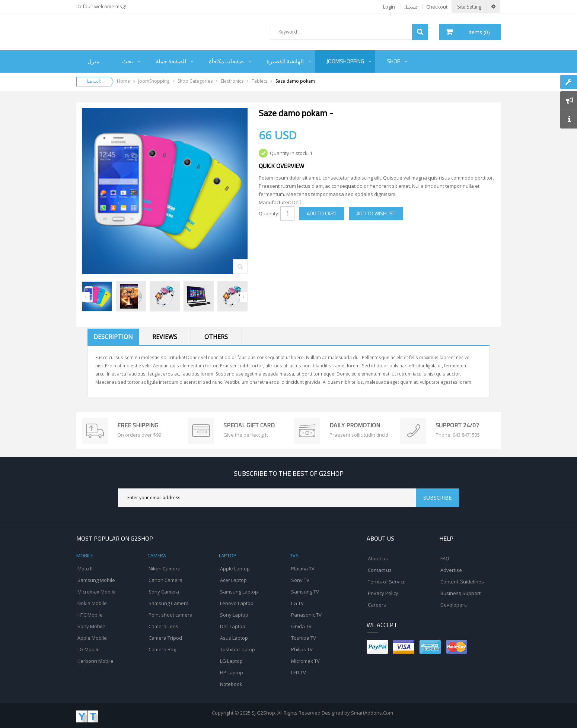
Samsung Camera (169, 603)
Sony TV (300, 580)
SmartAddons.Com (372, 713)
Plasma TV (303, 569)
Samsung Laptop (239, 592)
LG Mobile (89, 649)
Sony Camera (164, 592)
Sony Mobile (91, 626)
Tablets (259, 81)
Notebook (231, 684)
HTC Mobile (90, 615)
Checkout (437, 7)
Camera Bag (162, 649)
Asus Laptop (234, 638)
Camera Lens (163, 626)
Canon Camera (165, 580)
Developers (454, 605)
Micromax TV (305, 661)
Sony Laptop (234, 615)
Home (123, 81)
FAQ (445, 558)
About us (378, 558)
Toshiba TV (304, 638)
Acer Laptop (233, 580)
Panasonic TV (306, 615)
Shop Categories (195, 81)
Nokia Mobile (92, 603)
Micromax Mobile (97, 592)
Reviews (165, 337)
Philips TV (302, 649)
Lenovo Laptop (237, 603)
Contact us (380, 570)
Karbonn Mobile (95, 661)
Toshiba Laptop (238, 649)
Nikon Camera (165, 569)
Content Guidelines (462, 582)
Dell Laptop (233, 626)
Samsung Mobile (96, 580)
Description (113, 337)
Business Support (460, 593)
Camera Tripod (165, 638)
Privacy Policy (383, 593)
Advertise (451, 570)
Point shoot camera (170, 615)
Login (389, 7)
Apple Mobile (92, 638)
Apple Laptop (235, 569)
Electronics (232, 81)
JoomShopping (154, 81)
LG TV (297, 603)
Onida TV (301, 626)
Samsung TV (305, 592)
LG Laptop (231, 661)
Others (216, 337)
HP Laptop (232, 672)
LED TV (299, 672)
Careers (377, 605)
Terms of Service (387, 582)
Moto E (85, 569)
